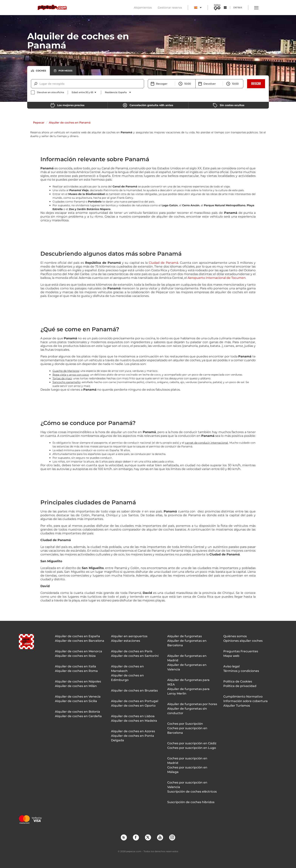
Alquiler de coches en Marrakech (127, 669)
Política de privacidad (240, 686)
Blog (124, 837)
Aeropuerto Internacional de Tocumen (217, 278)
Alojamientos (143, 8)
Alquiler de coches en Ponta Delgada (133, 738)
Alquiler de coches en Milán (76, 686)
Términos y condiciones (241, 671)
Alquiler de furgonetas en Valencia (187, 667)
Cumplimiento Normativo (243, 697)
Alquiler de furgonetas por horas (192, 704)
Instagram (172, 837)
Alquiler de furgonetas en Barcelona (187, 643)
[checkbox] (47, 92)
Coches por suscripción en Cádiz (192, 743)
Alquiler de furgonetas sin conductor (187, 711)
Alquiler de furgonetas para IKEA (188, 682)
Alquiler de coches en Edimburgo (127, 678)
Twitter (148, 837)
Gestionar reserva (170, 8)
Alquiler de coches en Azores (133, 731)
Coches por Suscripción (185, 724)
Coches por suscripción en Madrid (187, 761)
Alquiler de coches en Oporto (133, 706)
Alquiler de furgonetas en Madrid (187, 658)
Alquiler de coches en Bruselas (134, 690)
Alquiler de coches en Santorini (135, 656)
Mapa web (231, 656)
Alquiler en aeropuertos (129, 636)
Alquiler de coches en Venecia (78, 697)
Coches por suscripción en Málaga (187, 770)
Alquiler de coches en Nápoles (78, 681)
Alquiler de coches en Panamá (70, 123)
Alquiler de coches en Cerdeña (78, 716)
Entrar (238, 7)
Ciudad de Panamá (163, 263)
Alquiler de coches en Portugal (135, 701)
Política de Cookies (238, 681)
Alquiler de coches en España (77, 636)
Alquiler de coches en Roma (76, 671)
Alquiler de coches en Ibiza (75, 656)
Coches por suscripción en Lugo (192, 748)
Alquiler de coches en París (132, 651)
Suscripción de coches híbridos (191, 802)
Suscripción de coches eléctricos (192, 792)
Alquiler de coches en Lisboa (133, 716)
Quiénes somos (235, 636)
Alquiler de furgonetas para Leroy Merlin (188, 691)
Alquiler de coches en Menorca (79, 651)
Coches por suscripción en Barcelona (187, 730)
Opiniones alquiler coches (243, 641)
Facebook (136, 837)
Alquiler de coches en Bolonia (77, 712)
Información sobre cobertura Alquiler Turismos (246, 703)
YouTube (160, 837)
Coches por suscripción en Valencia (187, 785)
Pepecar (39, 123)
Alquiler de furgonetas (185, 636)
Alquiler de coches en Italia (76, 666)
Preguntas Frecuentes (241, 651)
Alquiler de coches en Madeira (134, 721)
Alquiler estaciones (126, 641)
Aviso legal (231, 666)
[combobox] (40, 84)
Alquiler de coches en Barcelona (80, 641)
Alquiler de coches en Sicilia (76, 701)
